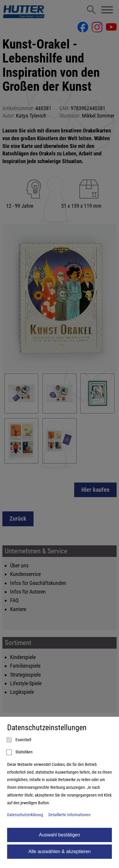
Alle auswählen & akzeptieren (60, 851)
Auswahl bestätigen (59, 835)
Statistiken (20, 753)
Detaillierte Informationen (69, 815)
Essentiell (19, 740)
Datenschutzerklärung (25, 815)
